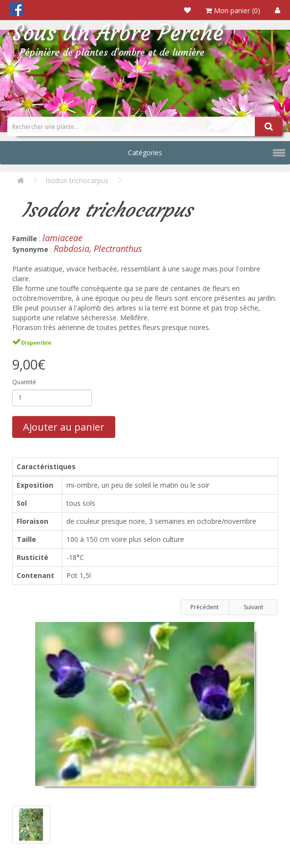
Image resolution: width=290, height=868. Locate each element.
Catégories (145, 153)
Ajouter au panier (64, 427)
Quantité (24, 382)
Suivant (253, 607)
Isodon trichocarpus (77, 180)
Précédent (205, 607)
